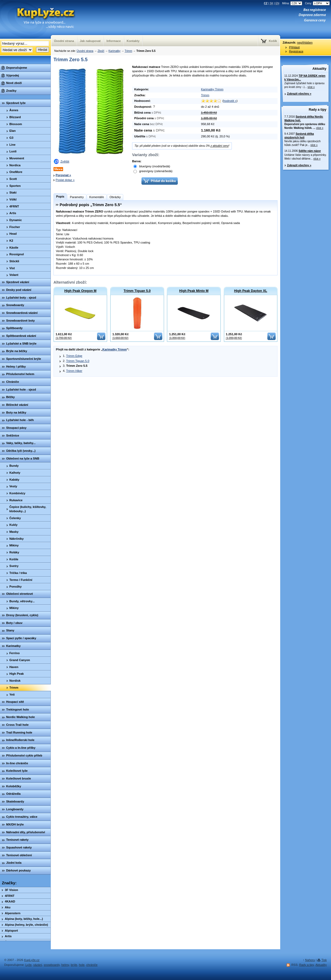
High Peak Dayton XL (251, 291)
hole (82, 965)
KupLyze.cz (39, 19)
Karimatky (115, 51)
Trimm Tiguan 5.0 (137, 291)
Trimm (128, 51)
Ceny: (317, 3)
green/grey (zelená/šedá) (153, 171)
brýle (74, 965)
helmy (65, 965)
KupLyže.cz (32, 960)
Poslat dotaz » (65, 180)
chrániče (92, 965)
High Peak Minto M (194, 291)
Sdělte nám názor (310, 151)
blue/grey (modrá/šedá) (152, 167)
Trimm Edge (74, 356)
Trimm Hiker (74, 371)
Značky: (9, 883)
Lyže (28, 965)
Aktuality (320, 69)
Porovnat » (63, 175)
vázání (38, 965)
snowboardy (52, 965)
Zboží (101, 51)
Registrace (296, 51)
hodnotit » (230, 101)
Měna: (292, 3)
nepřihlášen (305, 43)
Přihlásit (294, 47)
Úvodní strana (85, 51)
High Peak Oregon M (80, 291)
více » (311, 87)
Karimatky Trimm (212, 89)
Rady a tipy (318, 110)
